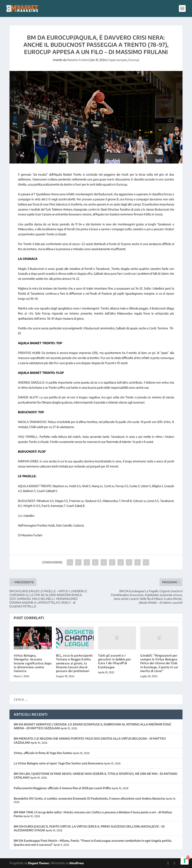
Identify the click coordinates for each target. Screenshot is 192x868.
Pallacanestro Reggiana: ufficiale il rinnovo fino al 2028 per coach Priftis (62, 788)
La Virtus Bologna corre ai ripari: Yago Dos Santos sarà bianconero (59, 763)
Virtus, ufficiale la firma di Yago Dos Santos (43, 753)
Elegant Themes (38, 863)
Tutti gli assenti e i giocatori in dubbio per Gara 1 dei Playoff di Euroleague (114, 661)
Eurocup (134, 60)
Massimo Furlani (77, 60)
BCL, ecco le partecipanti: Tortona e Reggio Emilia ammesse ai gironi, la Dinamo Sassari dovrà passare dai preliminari (75, 663)
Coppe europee (117, 60)
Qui (20, 516)
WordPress (76, 863)
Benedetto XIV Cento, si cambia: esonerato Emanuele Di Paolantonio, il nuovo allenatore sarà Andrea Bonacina (89, 798)
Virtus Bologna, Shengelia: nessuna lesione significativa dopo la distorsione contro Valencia (33, 663)
